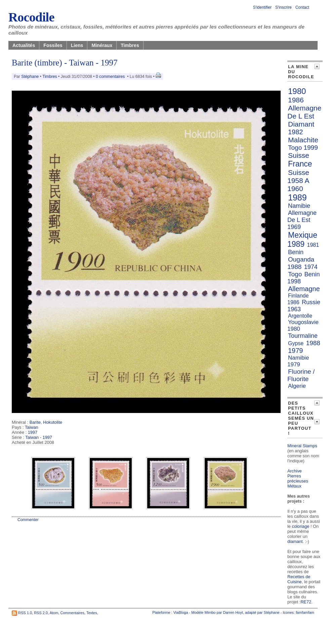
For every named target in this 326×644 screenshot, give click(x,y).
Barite (35, 422)
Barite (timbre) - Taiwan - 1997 (65, 63)
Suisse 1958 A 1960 (298, 180)
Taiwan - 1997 (39, 437)
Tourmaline (303, 336)
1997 (33, 432)
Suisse (299, 155)
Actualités (24, 45)
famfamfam (305, 612)
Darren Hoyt (233, 612)
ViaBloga (181, 612)
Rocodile (31, 17)
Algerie (297, 386)
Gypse (296, 343)
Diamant (301, 124)
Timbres (130, 45)
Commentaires (72, 613)
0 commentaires (111, 77)
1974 (311, 267)
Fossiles (53, 45)
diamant (295, 541)
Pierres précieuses (298, 478)
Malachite (303, 140)
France (300, 164)
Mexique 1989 (302, 240)
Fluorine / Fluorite (301, 375)
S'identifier (262, 7)
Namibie (299, 206)
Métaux (294, 486)
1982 (296, 132)
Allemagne (304, 289)
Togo (295, 274)
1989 (297, 197)
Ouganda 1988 (301, 263)
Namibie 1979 (298, 361)
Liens (77, 45)
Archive (295, 471)
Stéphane (30, 77)
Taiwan (32, 427)
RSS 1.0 (25, 613)
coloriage (301, 526)
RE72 (306, 602)
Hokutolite (53, 422)
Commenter (28, 520)
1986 (296, 100)
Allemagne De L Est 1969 (302, 220)
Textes (92, 613)
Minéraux (102, 45)
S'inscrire (283, 7)
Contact (302, 7)
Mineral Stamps (302, 446)
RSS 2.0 (41, 613)
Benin (296, 252)
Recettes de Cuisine (299, 579)
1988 (313, 343)
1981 (313, 245)
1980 (297, 91)
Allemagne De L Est (304, 112)
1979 (296, 351)
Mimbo (210, 612)
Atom (54, 613)
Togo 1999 (303, 148)
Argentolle (300, 316)
